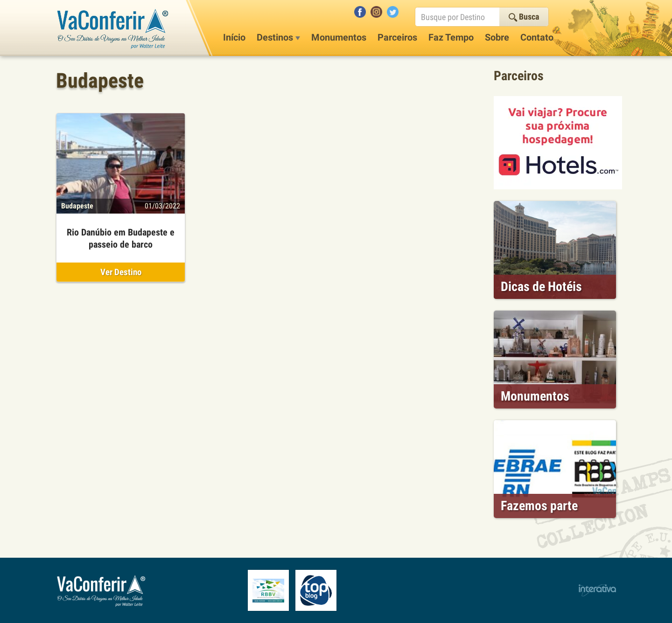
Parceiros (397, 37)
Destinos (278, 37)
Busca (524, 17)
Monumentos (339, 37)
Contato (537, 37)
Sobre (497, 37)
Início (234, 37)
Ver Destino (121, 272)
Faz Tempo (451, 37)
